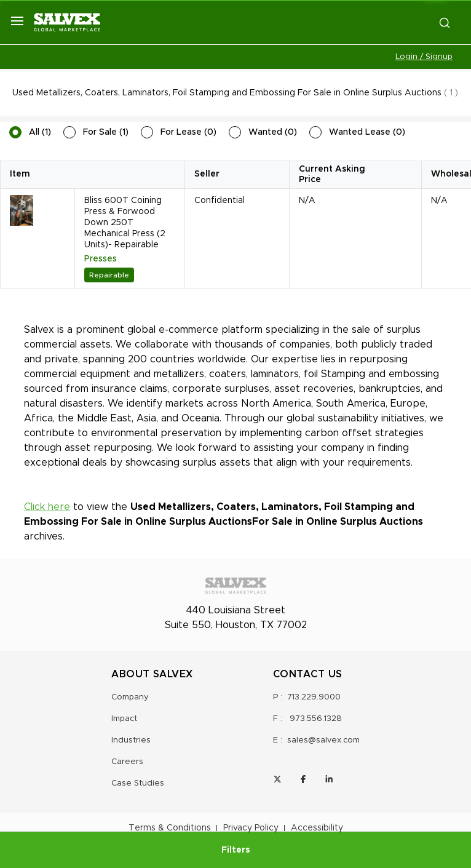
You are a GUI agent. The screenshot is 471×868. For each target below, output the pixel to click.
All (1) (40, 132)
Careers (127, 762)
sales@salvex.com (323, 740)
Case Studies (138, 783)
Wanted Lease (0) (367, 132)
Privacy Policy (251, 828)
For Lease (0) (188, 132)
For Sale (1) (106, 132)
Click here (47, 507)
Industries (131, 740)
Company (130, 697)
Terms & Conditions (170, 828)
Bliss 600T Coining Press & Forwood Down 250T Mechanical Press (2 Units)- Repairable (125, 223)
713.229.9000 (314, 697)
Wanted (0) (273, 132)
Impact (124, 719)
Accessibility (317, 828)
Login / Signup (424, 57)
